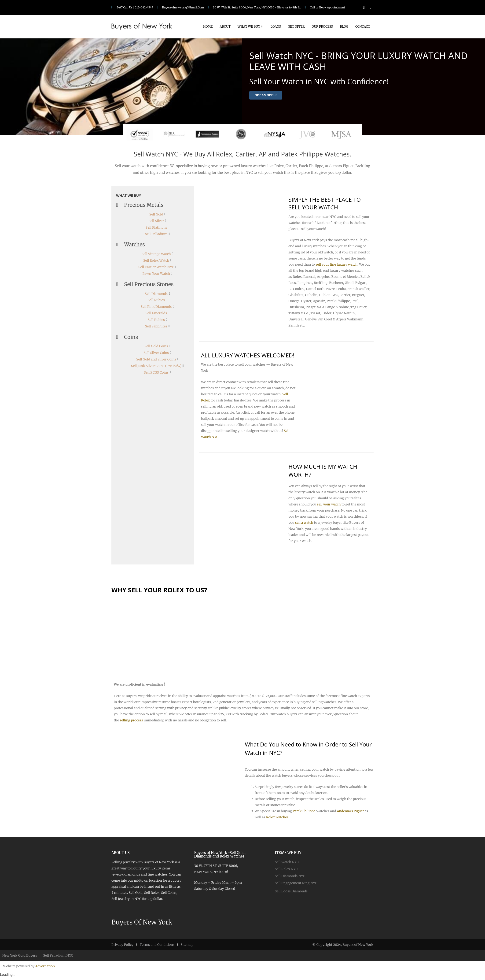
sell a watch (304, 524)
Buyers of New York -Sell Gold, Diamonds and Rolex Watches (220, 856)
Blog (344, 27)
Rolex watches (277, 819)
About (225, 27)
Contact (363, 27)
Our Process (322, 27)
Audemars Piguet (350, 813)
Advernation (45, 968)
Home (208, 27)
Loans (276, 27)
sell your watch (329, 506)
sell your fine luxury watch (336, 266)
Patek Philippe (304, 813)
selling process (131, 722)
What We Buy (251, 27)
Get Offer (296, 27)
